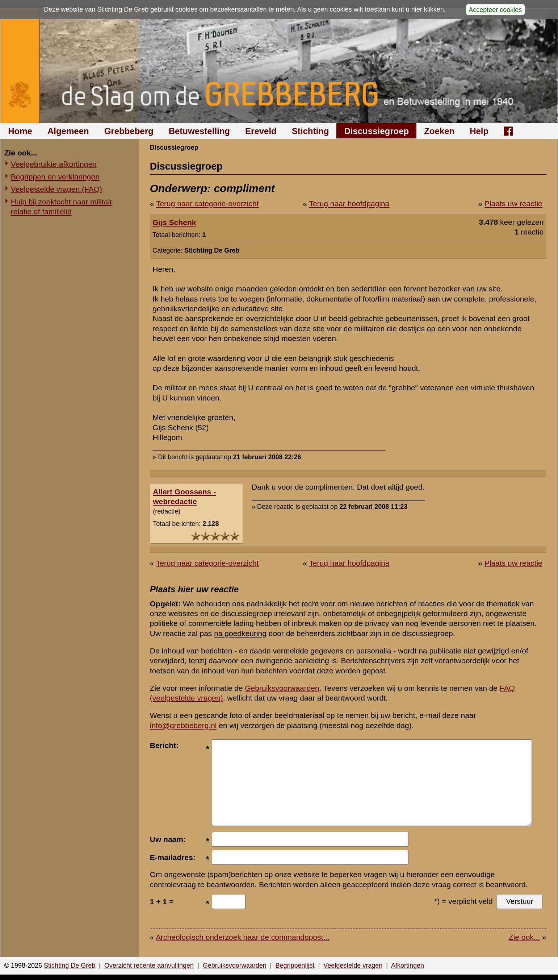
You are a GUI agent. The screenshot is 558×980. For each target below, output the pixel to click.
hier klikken (428, 9)
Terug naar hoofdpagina (349, 204)
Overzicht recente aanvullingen (149, 966)
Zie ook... (524, 937)
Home (20, 131)
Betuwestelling (199, 131)
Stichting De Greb (70, 966)
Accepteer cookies (495, 9)
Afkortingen (408, 966)
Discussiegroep (376, 131)
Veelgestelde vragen (353, 966)
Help (479, 131)
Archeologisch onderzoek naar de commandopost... (243, 937)
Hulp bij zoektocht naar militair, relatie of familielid (62, 207)
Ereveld (261, 131)
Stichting (311, 131)
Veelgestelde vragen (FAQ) (56, 189)
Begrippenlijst (295, 966)
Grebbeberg (129, 131)
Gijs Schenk (174, 222)
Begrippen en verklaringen (55, 177)
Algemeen (68, 131)
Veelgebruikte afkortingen (54, 164)
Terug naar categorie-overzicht (207, 204)
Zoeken (439, 131)
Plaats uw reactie (513, 204)
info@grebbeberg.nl (183, 725)
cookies (186, 9)
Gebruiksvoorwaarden (282, 688)
